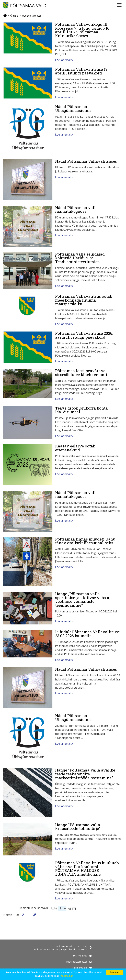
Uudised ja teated (32, 16)
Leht (54, 908)
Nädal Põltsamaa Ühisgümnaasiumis (73, 108)
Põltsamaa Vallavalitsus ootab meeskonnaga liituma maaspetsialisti (84, 300)
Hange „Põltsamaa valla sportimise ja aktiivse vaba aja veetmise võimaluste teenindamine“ (84, 599)
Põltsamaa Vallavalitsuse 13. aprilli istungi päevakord (82, 71)
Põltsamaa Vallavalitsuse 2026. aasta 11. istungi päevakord (84, 335)
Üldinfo (14, 16)
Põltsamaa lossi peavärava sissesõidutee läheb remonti (81, 373)
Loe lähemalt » (64, 60)
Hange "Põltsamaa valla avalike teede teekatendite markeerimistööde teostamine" (85, 774)
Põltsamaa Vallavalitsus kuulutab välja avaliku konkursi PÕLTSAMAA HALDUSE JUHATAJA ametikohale (87, 868)
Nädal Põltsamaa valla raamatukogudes (76, 209)
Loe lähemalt (66, 976)
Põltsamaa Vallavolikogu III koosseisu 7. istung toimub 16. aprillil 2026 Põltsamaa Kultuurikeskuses (83, 30)
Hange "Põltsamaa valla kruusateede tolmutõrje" (78, 827)
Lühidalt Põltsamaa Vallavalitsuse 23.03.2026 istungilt (87, 634)
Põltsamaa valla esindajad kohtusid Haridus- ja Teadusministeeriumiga (80, 258)
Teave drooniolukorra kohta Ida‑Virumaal (81, 410)
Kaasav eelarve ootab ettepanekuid (75, 448)
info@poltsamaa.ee (77, 962)
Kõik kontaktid (80, 968)
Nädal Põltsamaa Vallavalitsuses (86, 161)
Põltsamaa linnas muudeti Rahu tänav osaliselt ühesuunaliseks (85, 541)
